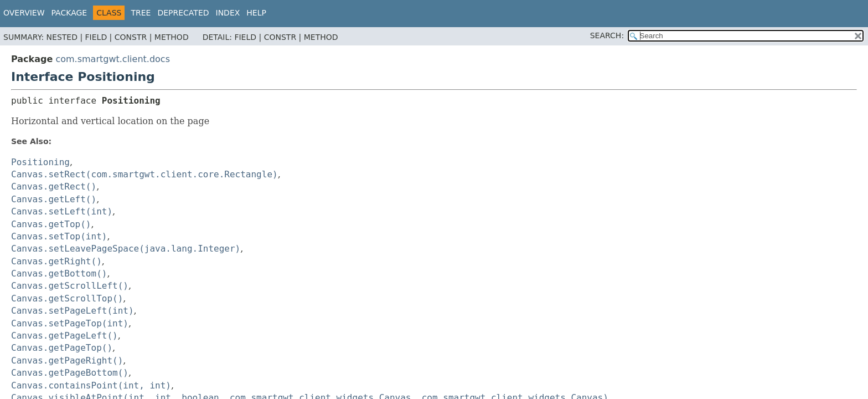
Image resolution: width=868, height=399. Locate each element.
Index (228, 13)
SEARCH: (607, 35)
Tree (141, 13)
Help (256, 13)
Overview (24, 13)
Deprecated (183, 13)
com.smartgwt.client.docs (113, 59)
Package (69, 13)
